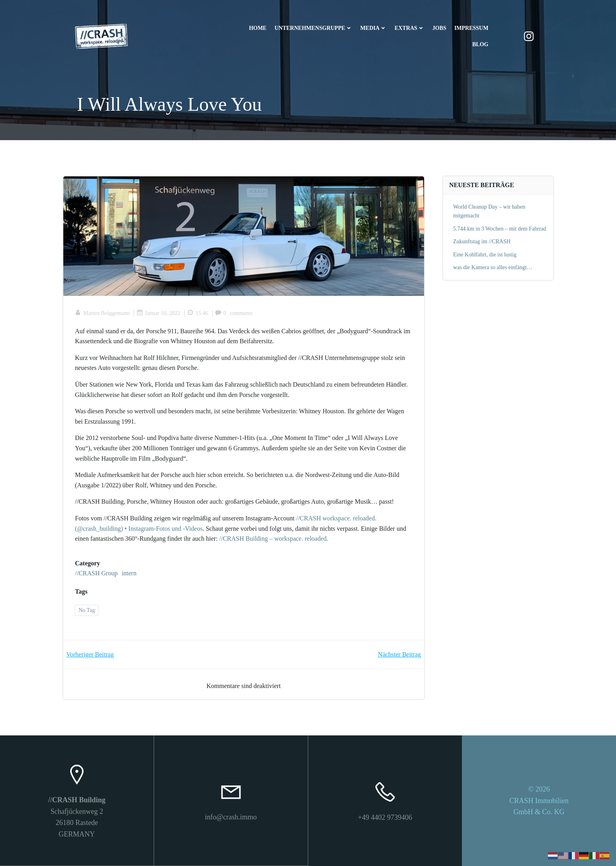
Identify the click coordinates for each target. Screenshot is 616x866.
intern (129, 574)
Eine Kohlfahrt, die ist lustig (485, 255)
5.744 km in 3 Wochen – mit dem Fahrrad (500, 229)
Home (258, 28)
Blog (480, 44)
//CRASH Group (97, 574)
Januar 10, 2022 (158, 313)
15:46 (198, 313)
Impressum (471, 28)
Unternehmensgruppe (313, 28)
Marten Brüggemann (103, 313)
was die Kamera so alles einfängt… (493, 267)
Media (374, 28)
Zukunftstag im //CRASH (482, 241)
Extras (410, 28)
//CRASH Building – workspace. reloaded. (274, 539)
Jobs (439, 28)
